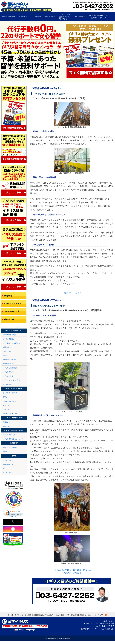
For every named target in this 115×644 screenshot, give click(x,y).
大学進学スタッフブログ (11, 464)
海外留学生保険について (11, 360)
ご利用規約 (37, 615)
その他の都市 (7, 426)
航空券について (8, 355)
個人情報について (62, 615)
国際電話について (9, 364)
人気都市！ (6, 422)
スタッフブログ (8, 460)
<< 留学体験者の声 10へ (61, 570)
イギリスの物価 (8, 376)
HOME (11, 615)
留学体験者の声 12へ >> (82, 570)
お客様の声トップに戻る (72, 293)
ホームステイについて (10, 393)
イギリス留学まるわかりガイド (13, 439)
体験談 (5, 452)
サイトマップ (98, 615)
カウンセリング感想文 (10, 447)
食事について (7, 397)
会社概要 (28, 615)
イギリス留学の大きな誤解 (11, 380)
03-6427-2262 (106, 626)
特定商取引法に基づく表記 (81, 615)
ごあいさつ (19, 615)
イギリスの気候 (8, 372)
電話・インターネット (10, 414)
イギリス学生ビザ (9, 351)
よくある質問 (7, 384)
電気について (7, 405)
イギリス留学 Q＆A (10, 435)
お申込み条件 (48, 615)
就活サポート (7, 347)
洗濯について (7, 409)
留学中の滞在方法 (9, 339)
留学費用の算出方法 (9, 335)
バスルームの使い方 (9, 401)
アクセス (6, 468)
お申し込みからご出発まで (11, 343)
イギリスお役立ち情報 (10, 368)
